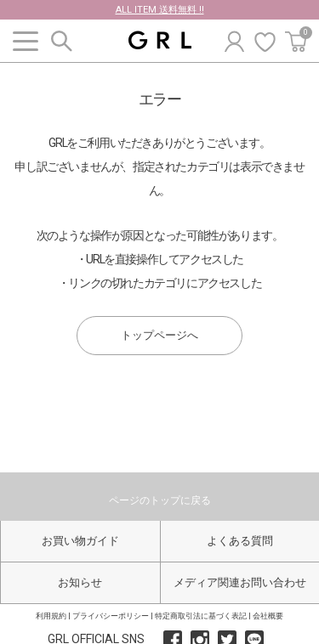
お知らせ (80, 582)
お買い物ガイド (80, 541)
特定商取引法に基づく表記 (201, 616)
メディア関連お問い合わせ (240, 582)
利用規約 (51, 616)
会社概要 (268, 616)
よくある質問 (240, 541)
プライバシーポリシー (111, 616)
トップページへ (159, 335)
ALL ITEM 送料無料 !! (160, 10)
